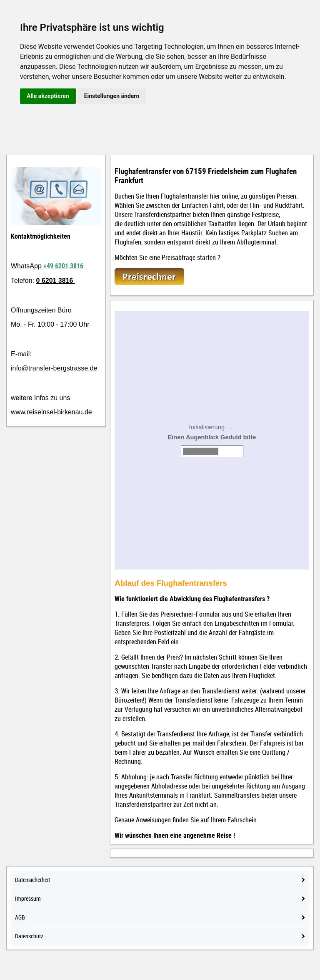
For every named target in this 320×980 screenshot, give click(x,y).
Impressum (160, 898)
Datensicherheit (160, 880)
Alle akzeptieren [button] (48, 96)
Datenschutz (160, 936)
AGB (160, 917)
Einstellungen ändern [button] (112, 96)
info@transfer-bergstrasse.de (54, 368)
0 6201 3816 (54, 281)
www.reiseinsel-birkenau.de (51, 412)
